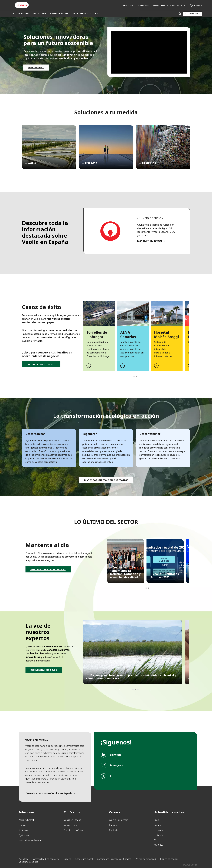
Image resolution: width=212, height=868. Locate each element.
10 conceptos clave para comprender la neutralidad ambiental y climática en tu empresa (133, 652)
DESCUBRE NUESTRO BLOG (44, 670)
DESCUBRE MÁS (36, 68)
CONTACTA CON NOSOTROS (41, 364)
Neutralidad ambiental (30, 840)
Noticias (174, 6)
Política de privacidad (146, 859)
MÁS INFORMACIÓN (149, 241)
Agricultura (24, 835)
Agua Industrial (26, 820)
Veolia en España (72, 820)
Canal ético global (84, 859)
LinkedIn (159, 835)
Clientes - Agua (126, 6)
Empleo (165, 6)
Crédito (67, 859)
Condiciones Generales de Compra (114, 859)
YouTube (159, 845)
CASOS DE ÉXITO (59, 14)
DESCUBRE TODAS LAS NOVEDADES (48, 569)
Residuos (23, 830)
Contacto (114, 830)
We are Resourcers (119, 820)
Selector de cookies (28, 862)
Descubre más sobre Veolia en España (49, 793)
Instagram (160, 830)
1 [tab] (134, 376)
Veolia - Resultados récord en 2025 (165, 561)
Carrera (155, 6)
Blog (183, 6)
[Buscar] (180, 14)
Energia (22, 825)
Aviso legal (24, 859)
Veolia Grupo (70, 825)
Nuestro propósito (73, 830)
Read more (99, 336)
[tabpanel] (99, 336)
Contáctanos (194, 14)
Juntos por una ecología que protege (106, 480)
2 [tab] (137, 376)
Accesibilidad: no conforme (46, 859)
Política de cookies (169, 859)
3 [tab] (138, 689)
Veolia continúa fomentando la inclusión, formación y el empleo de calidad (126, 561)
